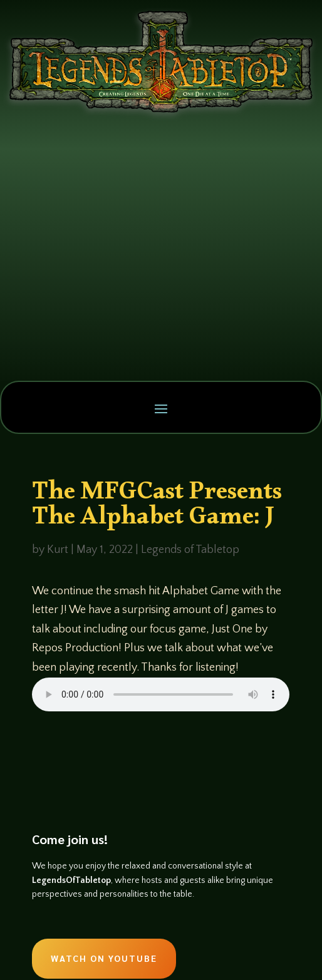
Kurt (58, 550)
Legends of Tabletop (190, 550)
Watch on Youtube (104, 958)
